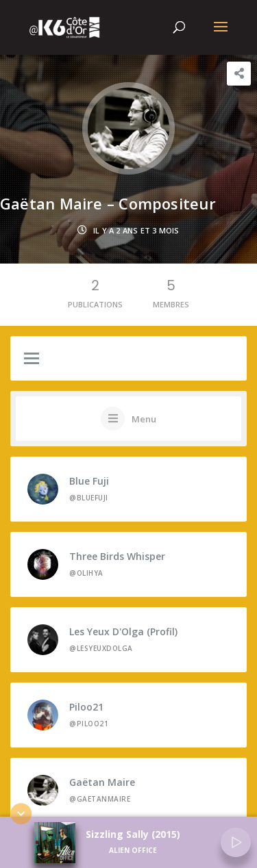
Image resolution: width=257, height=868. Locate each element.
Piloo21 (86, 707)
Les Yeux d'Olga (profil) (123, 631)
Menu (144, 419)
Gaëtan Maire (102, 782)
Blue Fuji (89, 481)
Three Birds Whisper (117, 556)
